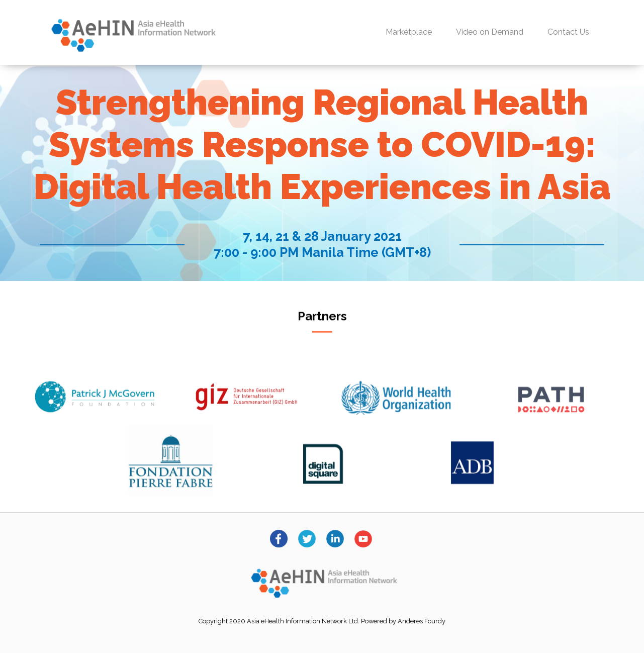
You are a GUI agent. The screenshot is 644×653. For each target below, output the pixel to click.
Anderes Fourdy (422, 621)
